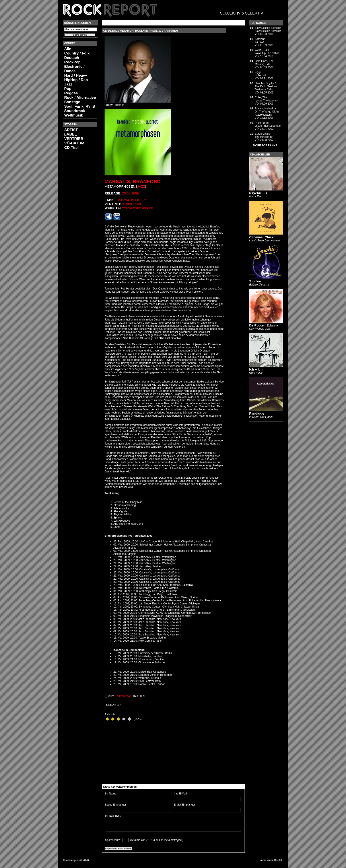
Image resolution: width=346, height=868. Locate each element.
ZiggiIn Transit (260, 74)
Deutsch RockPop (72, 60)
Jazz (68, 84)
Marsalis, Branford (133, 182)
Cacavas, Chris (261, 237)
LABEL (71, 134)
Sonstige (72, 102)
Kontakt (279, 860)
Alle (68, 49)
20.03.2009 (130, 193)
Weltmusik (74, 115)
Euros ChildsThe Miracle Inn (264, 135)
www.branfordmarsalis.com (138, 208)
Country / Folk (77, 53)
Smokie (255, 281)
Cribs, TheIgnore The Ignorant (266, 99)
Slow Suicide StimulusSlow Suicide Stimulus (268, 29)
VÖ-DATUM (74, 143)
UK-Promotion (123, 696)
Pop (68, 89)
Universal (133, 204)
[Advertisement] (76, 221)
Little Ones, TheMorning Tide (264, 63)
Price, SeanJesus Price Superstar (268, 124)
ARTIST (71, 130)
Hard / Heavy (76, 75)
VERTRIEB (74, 139)
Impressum (266, 860)
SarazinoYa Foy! (260, 41)
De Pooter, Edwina (264, 325)
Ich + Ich (256, 369)
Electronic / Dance (74, 69)
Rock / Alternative (80, 98)
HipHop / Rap (76, 80)
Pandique (257, 413)
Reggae (71, 93)
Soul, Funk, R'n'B (80, 106)
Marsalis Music (132, 200)
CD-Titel (71, 148)
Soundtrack (75, 111)
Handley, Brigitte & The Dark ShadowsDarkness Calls (266, 86)
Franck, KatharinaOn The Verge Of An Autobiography (267, 112)
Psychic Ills (258, 193)
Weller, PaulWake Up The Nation (267, 52)
